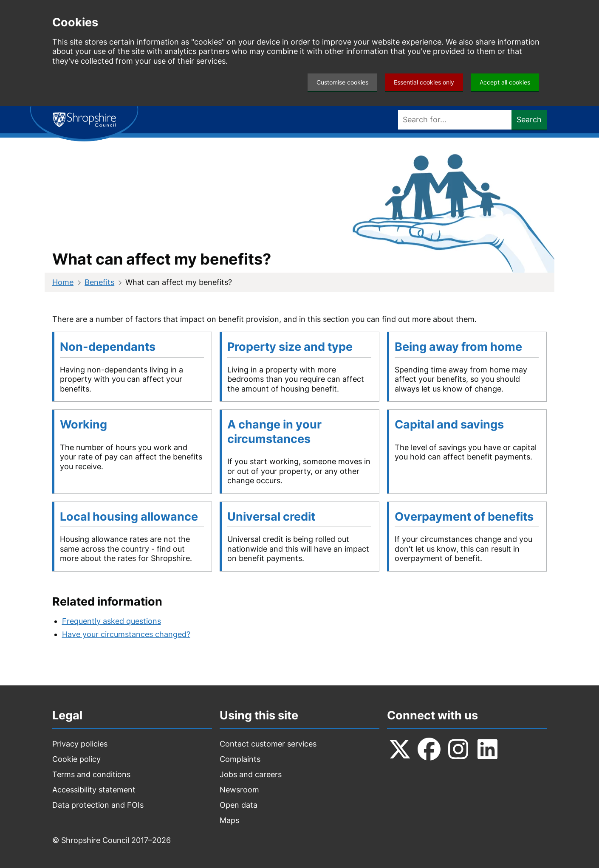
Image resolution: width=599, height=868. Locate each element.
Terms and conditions (91, 774)
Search (529, 120)
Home (63, 282)
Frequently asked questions (112, 621)
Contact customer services (268, 744)
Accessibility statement (94, 790)
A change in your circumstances (274, 432)
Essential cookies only (424, 82)
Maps (229, 820)
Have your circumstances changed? (126, 634)
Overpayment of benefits (464, 517)
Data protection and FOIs (98, 805)
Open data (239, 805)
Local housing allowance (129, 517)
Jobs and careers (251, 774)
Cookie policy (76, 759)
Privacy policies (80, 744)
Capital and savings (449, 424)
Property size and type (290, 347)
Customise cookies (342, 82)
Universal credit (271, 517)
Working (83, 424)
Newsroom (239, 790)
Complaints (240, 759)
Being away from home (458, 347)
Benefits (99, 282)
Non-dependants (108, 347)
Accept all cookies (505, 82)
